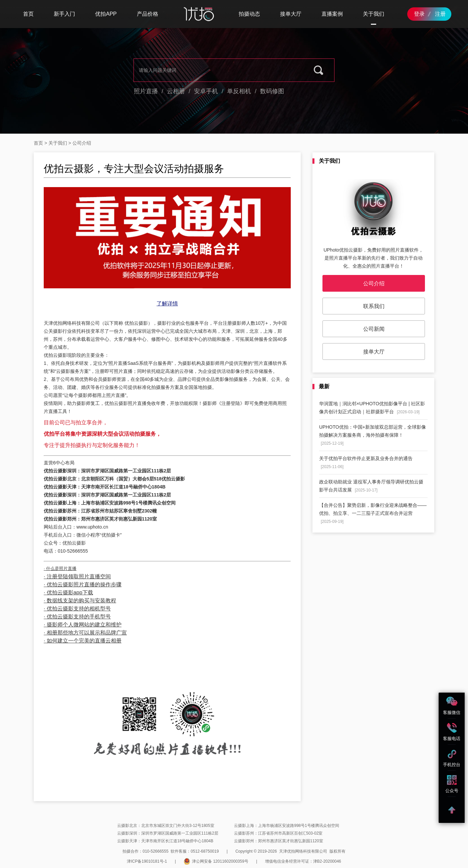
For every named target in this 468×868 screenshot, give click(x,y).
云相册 (176, 91)
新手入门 (64, 14)
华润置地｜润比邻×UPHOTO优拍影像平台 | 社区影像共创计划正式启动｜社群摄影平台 (372, 408)
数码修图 (272, 91)
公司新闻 (374, 329)
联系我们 (374, 306)
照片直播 (146, 91)
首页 (28, 14)
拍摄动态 (249, 14)
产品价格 (148, 14)
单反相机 (239, 91)
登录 (419, 14)
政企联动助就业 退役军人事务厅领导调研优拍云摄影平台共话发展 (371, 486)
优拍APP (106, 14)
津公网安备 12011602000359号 (216, 861)
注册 (440, 14)
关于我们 (374, 14)
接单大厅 (291, 14)
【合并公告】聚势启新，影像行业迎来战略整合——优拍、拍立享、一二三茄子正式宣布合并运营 (373, 513)
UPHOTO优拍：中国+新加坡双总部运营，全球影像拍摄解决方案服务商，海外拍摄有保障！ (373, 435)
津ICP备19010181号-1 (147, 861)
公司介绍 (374, 283)
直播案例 (332, 14)
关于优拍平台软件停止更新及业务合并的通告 (366, 462)
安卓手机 (206, 91)
